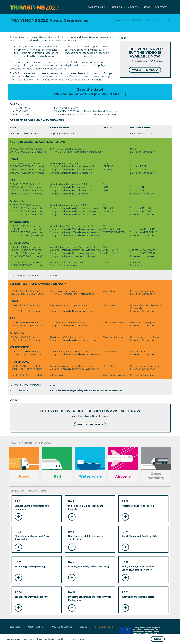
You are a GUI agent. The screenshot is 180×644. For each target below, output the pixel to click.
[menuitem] (97, 7)
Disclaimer (15, 627)
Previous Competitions (63, 627)
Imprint (83, 627)
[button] (158, 639)
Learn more (78, 639)
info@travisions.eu (104, 627)
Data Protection (35, 627)
